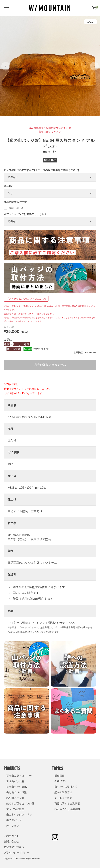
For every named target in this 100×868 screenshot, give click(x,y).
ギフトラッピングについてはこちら (26, 299)
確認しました (14, 208)
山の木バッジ (14, 820)
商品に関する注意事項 (67, 803)
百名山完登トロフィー (19, 776)
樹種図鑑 (59, 776)
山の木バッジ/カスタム (19, 815)
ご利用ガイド (11, 836)
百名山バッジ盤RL (17, 787)
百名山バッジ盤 (15, 781)
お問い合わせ (11, 841)
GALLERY (60, 781)
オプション (13, 826)
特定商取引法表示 (14, 847)
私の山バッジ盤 (15, 798)
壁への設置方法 (63, 792)
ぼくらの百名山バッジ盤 (20, 803)
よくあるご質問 (63, 798)
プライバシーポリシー (16, 852)
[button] (6, 66)
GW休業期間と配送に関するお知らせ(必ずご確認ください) (50, 130)
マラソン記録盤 (15, 809)
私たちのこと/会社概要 (67, 809)
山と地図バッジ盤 (16, 792)
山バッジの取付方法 (66, 787)
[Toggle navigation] (5, 8)
